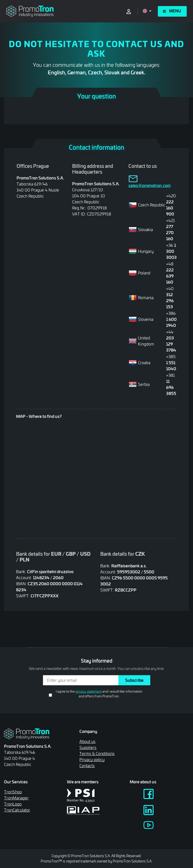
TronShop (13, 792)
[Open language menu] (147, 11)
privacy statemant (88, 691)
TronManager (16, 798)
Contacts (87, 766)
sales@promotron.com (150, 185)
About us (87, 741)
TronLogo (13, 804)
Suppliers (88, 747)
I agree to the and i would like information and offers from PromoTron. (99, 694)
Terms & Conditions (97, 753)
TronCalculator (17, 810)
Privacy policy (92, 759)
